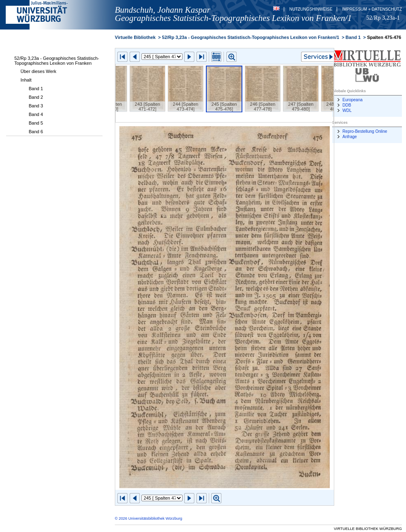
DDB (347, 105)
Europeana (352, 100)
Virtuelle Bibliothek (135, 37)
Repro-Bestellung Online (365, 131)
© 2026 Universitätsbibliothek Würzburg (148, 518)
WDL (347, 110)
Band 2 (36, 97)
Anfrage (350, 137)
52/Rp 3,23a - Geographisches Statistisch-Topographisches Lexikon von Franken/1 (251, 37)
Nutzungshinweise (311, 9)
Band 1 (36, 89)
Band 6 (36, 132)
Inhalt (26, 80)
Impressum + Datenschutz (372, 9)
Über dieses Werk (38, 71)
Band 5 (36, 123)
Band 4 (36, 114)
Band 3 (36, 106)
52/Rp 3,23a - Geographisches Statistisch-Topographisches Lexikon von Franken (57, 61)
